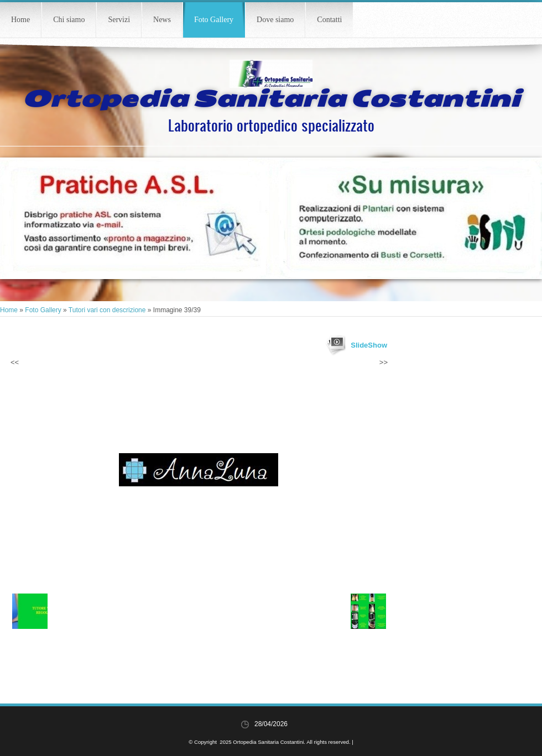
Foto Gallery (214, 20)
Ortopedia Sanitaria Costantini (271, 99)
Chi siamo (69, 20)
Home (20, 20)
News (162, 20)
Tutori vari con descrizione (107, 310)
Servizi (119, 20)
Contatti (329, 20)
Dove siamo (275, 20)
